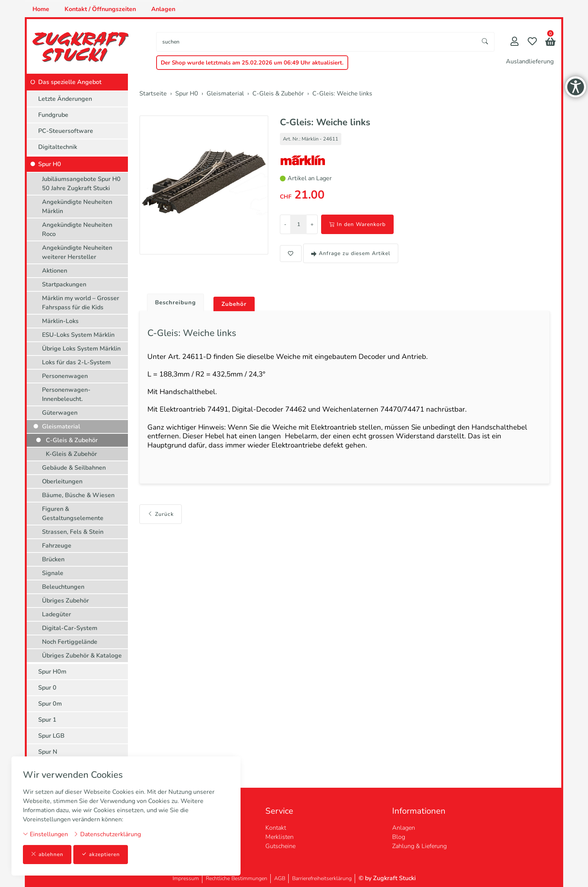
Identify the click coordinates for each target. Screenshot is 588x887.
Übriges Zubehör (65, 601)
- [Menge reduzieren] (285, 224)
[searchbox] (316, 42)
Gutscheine (280, 846)
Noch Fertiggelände (70, 642)
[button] (550, 43)
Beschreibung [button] (177, 303)
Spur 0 (47, 688)
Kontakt (276, 828)
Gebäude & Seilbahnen (74, 468)
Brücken (53, 559)
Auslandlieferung (530, 61)
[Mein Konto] (514, 42)
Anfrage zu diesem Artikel (351, 253)
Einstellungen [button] (45, 834)
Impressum (186, 878)
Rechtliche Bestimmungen (237, 878)
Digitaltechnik (58, 147)
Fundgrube (53, 115)
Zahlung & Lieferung (419, 846)
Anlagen (163, 9)
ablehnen (47, 854)
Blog (399, 837)
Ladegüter (57, 614)
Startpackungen (64, 284)
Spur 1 (47, 720)
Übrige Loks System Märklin (81, 349)
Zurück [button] (161, 523)
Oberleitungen (62, 481)
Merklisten (279, 837)
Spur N (48, 752)
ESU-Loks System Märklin (78, 335)
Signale (53, 573)
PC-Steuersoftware (66, 131)
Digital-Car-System (70, 628)
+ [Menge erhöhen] (312, 224)
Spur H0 (50, 164)
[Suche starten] (485, 42)
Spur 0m (50, 704)
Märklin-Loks (60, 321)
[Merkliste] (532, 42)
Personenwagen (65, 376)
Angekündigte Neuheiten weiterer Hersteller (77, 252)
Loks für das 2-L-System (76, 362)
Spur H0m (52, 672)
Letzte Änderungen (65, 99)
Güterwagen (60, 413)
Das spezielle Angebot (70, 82)
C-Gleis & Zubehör (72, 440)
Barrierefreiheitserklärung (322, 878)
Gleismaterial (61, 427)
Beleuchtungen (63, 587)
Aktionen (55, 271)
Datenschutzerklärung (107, 834)
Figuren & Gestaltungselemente (73, 514)
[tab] (174, 301)
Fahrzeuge (57, 546)
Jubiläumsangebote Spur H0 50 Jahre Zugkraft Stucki (81, 184)
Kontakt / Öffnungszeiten (100, 9)
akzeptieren (101, 854)
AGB (280, 878)
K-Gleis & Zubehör (71, 454)
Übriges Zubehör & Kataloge (82, 656)
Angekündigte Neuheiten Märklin (77, 207)
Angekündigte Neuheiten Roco (77, 229)
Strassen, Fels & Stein (73, 532)
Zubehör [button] (237, 304)
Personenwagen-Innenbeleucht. (66, 394)
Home (41, 9)
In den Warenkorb (357, 224)
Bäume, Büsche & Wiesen (78, 495)
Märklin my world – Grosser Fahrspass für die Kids (81, 303)
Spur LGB (51, 736)
